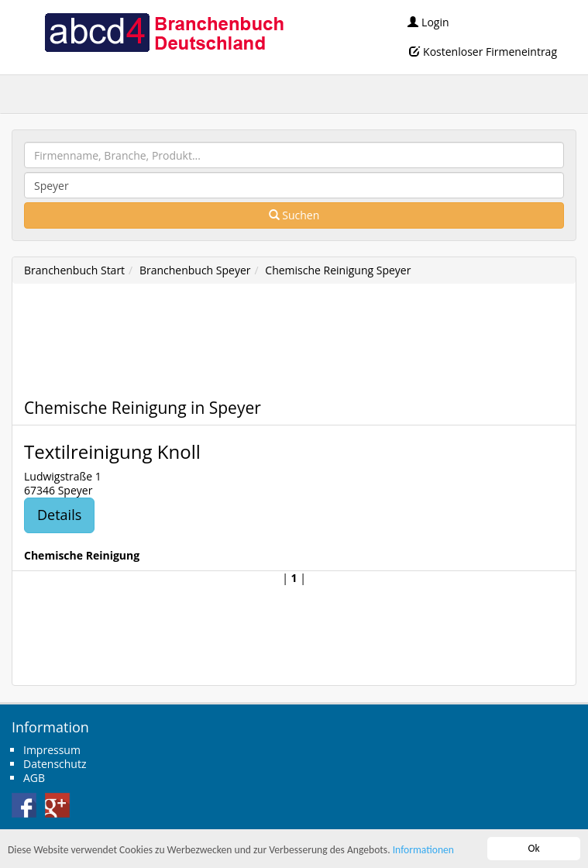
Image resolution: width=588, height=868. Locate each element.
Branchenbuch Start (74, 270)
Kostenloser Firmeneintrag (483, 52)
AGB (34, 778)
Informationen (423, 851)
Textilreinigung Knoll (112, 451)
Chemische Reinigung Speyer (338, 270)
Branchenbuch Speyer (195, 270)
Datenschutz (55, 764)
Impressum (52, 750)
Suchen (294, 215)
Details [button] (59, 515)
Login (428, 22)
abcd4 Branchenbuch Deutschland (163, 31)
